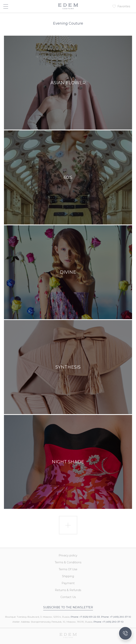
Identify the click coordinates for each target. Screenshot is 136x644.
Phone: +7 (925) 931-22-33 (85, 617)
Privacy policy (68, 555)
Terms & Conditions (68, 562)
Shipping (68, 576)
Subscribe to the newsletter (68, 607)
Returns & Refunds (68, 590)
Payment (68, 583)
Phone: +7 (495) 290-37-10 (116, 617)
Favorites (124, 6)
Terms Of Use (68, 569)
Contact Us (68, 597)
